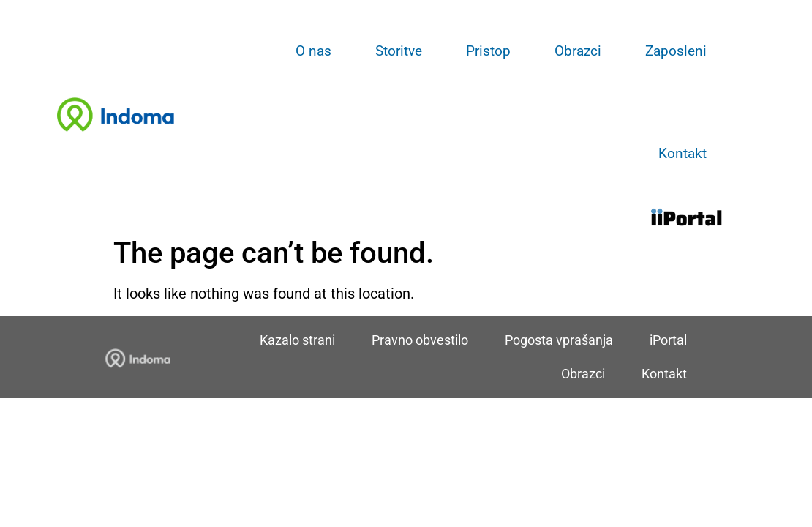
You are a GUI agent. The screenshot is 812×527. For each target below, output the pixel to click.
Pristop (488, 51)
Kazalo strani (297, 340)
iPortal (668, 340)
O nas (313, 51)
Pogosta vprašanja (559, 340)
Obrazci (578, 51)
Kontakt (683, 153)
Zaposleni (676, 51)
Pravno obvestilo (420, 340)
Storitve (399, 51)
